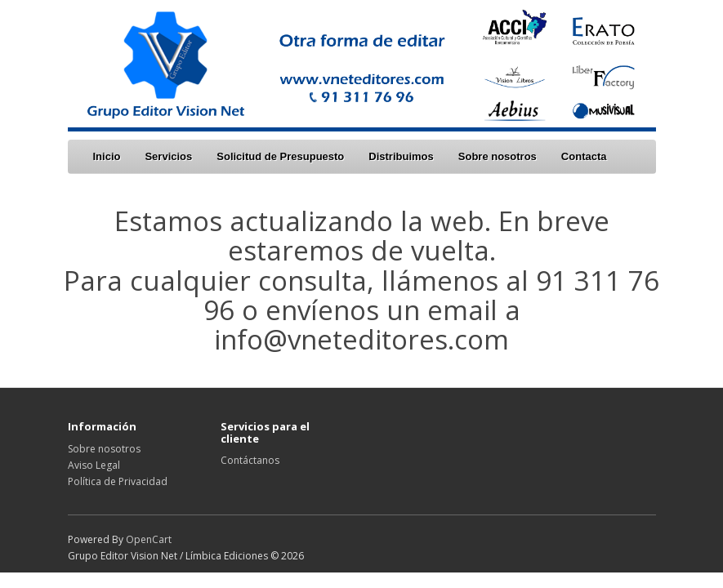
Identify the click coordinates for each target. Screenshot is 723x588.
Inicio (107, 156)
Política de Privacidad (118, 481)
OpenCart (149, 539)
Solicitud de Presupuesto (280, 156)
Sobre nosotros (498, 156)
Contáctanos (250, 460)
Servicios (168, 156)
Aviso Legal (94, 465)
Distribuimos (401, 156)
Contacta (584, 156)
